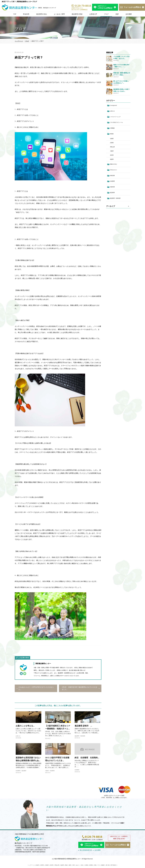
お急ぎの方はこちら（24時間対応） (119, 838)
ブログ (106, 14)
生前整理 (18, 771)
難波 (66, 865)
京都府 (112, 139)
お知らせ (18, 736)
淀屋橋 (91, 865)
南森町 (103, 865)
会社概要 (129, 14)
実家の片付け (114, 164)
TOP (15, 14)
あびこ (78, 865)
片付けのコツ (114, 170)
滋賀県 (112, 159)
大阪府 (47, 771)
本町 (74, 865)
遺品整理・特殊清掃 (80, 736)
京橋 (95, 865)
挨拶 (117, 14)
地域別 (112, 134)
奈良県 (112, 155)
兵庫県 (112, 143)
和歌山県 (112, 147)
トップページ (19, 41)
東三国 (108, 865)
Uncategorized (113, 105)
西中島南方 (114, 865)
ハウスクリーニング (115, 117)
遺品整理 (24, 771)
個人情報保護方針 (86, 850)
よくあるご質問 (59, 14)
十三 (99, 865)
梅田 (70, 865)
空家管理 (112, 187)
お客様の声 (93, 14)
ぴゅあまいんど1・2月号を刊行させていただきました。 (36, 688)
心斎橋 (86, 865)
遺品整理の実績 (77, 14)
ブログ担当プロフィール (116, 122)
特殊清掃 (112, 176)
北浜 (82, 865)
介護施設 (112, 128)
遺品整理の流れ (42, 14)
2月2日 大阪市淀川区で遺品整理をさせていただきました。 (80, 688)
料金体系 (26, 14)
